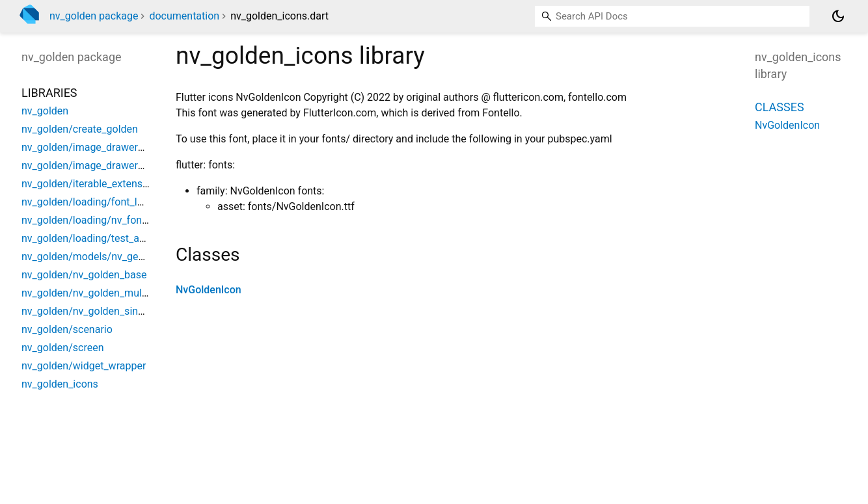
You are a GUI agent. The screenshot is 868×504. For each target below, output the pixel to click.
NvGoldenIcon (209, 290)
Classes (780, 107)
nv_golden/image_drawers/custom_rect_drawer (131, 147)
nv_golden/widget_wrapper (84, 366)
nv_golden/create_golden (80, 129)
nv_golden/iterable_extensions (92, 184)
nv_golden (45, 111)
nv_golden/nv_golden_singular (91, 311)
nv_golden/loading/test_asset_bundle (108, 238)
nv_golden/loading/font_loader (92, 202)
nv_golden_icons (60, 384)
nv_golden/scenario (67, 329)
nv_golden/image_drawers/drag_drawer (113, 166)
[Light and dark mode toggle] (838, 16)
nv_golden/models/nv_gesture (92, 257)
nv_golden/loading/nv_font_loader (100, 220)
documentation (184, 16)
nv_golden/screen (62, 348)
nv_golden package (94, 16)
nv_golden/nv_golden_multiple (91, 293)
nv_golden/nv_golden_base (84, 275)
